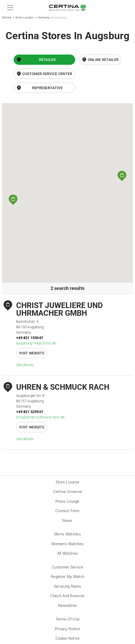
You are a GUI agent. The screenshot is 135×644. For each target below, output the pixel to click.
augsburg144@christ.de (36, 343)
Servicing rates (68, 586)
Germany (44, 18)
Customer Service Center (47, 74)
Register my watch (67, 577)
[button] (9, 8)
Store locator (68, 482)
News (67, 521)
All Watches (67, 553)
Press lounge (67, 501)
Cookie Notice (68, 638)
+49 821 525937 (30, 412)
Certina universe (68, 492)
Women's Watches (67, 544)
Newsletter (68, 606)
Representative (47, 88)
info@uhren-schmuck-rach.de (40, 417)
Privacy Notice (67, 629)
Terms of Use (68, 619)
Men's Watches (67, 534)
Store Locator (25, 18)
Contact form (67, 511)
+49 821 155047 (30, 338)
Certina (7, 18)
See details (25, 365)
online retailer (103, 60)
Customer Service (67, 567)
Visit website (32, 353)
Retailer (47, 60)
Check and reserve (67, 596)
